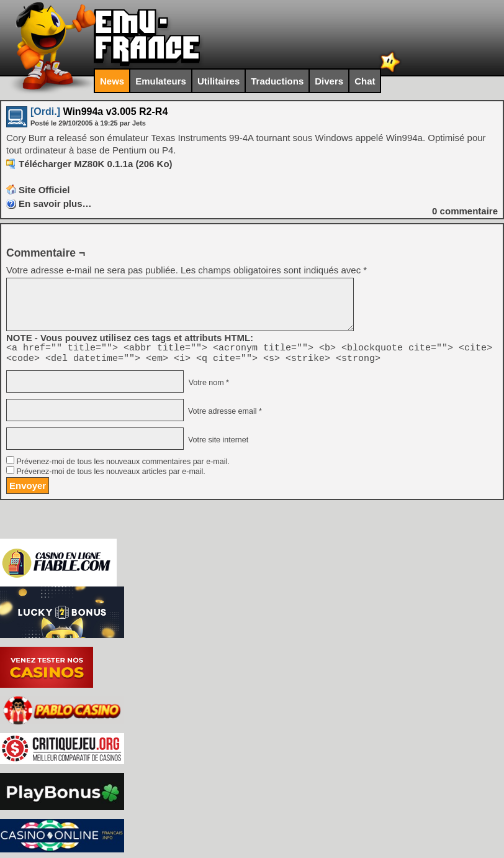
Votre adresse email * (223, 415)
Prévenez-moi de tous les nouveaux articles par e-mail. (110, 475)
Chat (365, 81)
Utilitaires (218, 81)
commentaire (465, 211)
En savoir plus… (55, 203)
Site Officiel (44, 190)
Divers (329, 81)
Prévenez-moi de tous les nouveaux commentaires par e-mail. (123, 465)
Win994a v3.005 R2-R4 (99, 112)
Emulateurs (161, 81)
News (112, 81)
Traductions (277, 81)
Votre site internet (217, 444)
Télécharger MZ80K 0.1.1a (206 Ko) (96, 164)
